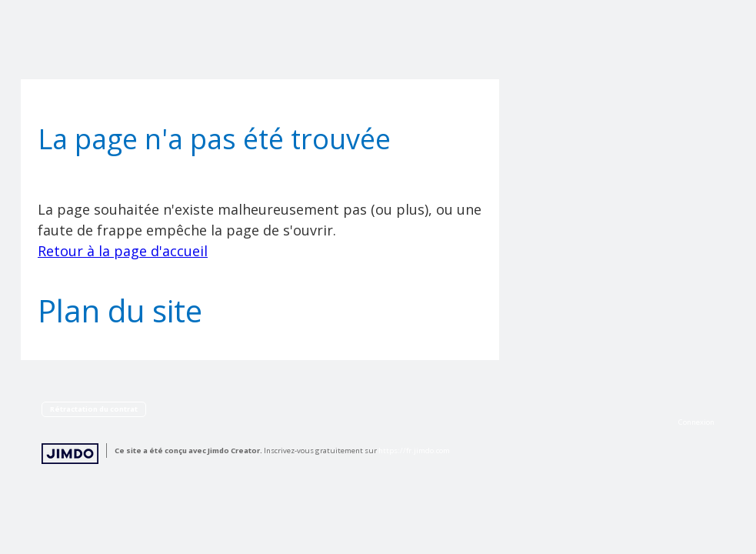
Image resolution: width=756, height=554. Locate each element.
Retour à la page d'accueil (123, 251)
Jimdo (70, 454)
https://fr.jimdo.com (414, 451)
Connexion (696, 422)
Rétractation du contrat (94, 409)
